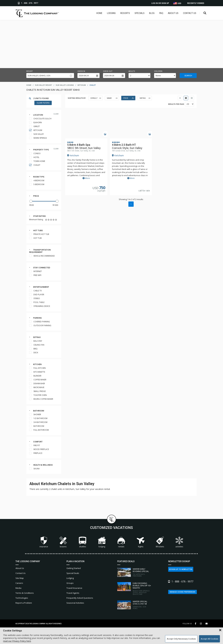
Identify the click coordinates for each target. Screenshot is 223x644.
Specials (140, 13)
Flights (141, 542)
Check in (81, 71)
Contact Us (190, 13)
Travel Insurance (74, 588)
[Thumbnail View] (180, 98)
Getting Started (74, 568)
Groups (70, 583)
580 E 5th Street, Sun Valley (84, 148)
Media (18, 588)
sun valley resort (44, 85)
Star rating (39, 216)
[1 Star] (46, 220)
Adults (132, 71)
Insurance (44, 542)
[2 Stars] (49, 220)
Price (36, 196)
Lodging (111, 13)
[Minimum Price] (33, 205)
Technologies (22, 598)
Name (112, 98)
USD (177, 3)
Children (158, 71)
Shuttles (83, 542)
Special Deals (73, 573)
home (29, 85)
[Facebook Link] (196, 624)
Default (96, 98)
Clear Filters (43, 103)
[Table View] (186, 98)
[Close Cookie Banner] (220, 630)
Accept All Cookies (209, 639)
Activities (179, 542)
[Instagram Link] (201, 624)
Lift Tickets (160, 542)
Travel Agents (73, 593)
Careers (19, 583)
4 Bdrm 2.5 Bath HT (124, 145)
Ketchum (73, 155)
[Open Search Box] (205, 13)
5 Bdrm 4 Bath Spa (79, 145)
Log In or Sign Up (160, 3)
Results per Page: (176, 104)
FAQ (161, 13)
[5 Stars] (56, 220)
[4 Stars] (54, 220)
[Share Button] (207, 624)
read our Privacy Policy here (17, 641)
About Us (173, 13)
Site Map (20, 578)
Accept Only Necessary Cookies (181, 639)
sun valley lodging (65, 85)
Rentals (121, 542)
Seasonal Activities (75, 603)
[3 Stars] (51, 220)
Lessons (63, 542)
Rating (145, 98)
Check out (108, 71)
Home (99, 13)
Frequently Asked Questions (80, 598)
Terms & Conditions (25, 593)
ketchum (82, 85)
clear (56, 114)
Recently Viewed (196, 3)
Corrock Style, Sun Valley (127, 148)
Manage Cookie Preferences (183, 592)
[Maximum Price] (54, 205)
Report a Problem (24, 603)
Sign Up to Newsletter (181, 569)
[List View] (192, 98)
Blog (152, 13)
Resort (30, 71)
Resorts (125, 13)
